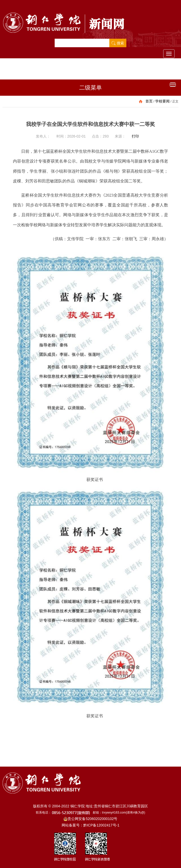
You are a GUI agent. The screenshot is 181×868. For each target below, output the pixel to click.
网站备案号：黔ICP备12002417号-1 (90, 825)
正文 (175, 101)
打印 (135, 136)
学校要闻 (162, 101)
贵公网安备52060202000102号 (90, 819)
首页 (149, 101)
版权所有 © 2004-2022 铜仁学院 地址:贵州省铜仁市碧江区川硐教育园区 (91, 806)
